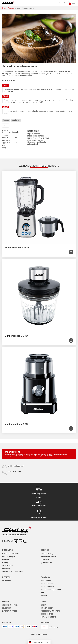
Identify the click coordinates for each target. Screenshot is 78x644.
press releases (47, 584)
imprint (44, 605)
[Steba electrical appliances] (8, 3)
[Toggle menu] (73, 3)
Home (4, 8)
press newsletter (48, 587)
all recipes (6, 581)
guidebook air (46, 563)
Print (6, 125)
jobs (43, 593)
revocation (7, 608)
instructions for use (49, 557)
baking (5, 563)
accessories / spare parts (13, 571)
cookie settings (47, 614)
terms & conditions (49, 617)
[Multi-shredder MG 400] (39, 296)
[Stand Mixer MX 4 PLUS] (39, 207)
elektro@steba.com (16, 466)
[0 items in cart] (69, 3)
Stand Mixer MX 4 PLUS (17, 248)
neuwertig (6, 568)
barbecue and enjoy (10, 554)
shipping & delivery (10, 605)
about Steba (46, 581)
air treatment (8, 566)
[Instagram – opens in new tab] (21, 541)
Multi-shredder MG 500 (17, 424)
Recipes (11, 8)
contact (44, 596)
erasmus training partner (51, 590)
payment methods (10, 611)
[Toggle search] (64, 3)
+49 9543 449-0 (15, 472)
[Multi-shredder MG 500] (39, 384)
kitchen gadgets (9, 557)
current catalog (47, 554)
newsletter (45, 560)
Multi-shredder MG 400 (17, 336)
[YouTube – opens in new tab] (25, 541)
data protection (47, 608)
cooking (5, 560)
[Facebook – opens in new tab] (16, 541)
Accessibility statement (50, 611)
